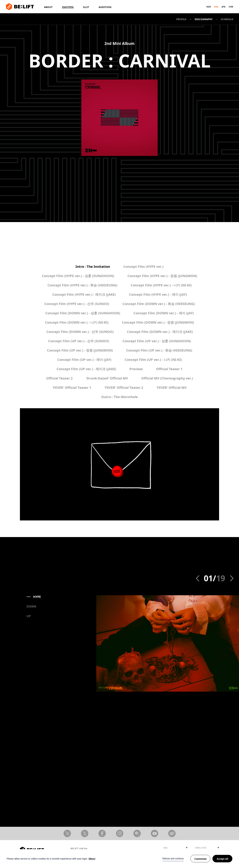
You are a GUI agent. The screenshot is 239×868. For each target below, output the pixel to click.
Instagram (120, 834)
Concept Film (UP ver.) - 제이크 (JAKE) (86, 369)
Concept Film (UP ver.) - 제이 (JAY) (84, 360)
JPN (224, 7)
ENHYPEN (68, 7)
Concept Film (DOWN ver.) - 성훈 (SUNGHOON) (83, 313)
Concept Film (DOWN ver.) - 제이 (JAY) (164, 313)
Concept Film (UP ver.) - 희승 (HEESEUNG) (159, 350)
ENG (216, 7)
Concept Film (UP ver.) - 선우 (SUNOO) (79, 341)
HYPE (37, 597)
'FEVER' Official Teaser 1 (72, 388)
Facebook (102, 834)
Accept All (222, 859)
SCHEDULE (227, 19)
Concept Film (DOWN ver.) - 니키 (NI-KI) (77, 322)
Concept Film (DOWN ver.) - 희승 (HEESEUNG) (159, 304)
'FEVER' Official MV (172, 388)
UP (29, 616)
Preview (136, 369)
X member (85, 834)
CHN (231, 7)
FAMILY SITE (201, 848)
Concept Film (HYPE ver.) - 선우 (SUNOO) (77, 304)
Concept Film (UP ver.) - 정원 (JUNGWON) (80, 350)
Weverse (137, 834)
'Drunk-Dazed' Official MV (107, 378)
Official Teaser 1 (169, 369)
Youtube (154, 834)
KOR (209, 7)
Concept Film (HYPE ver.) (143, 267)
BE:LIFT (20, 7)
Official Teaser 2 (59, 378)
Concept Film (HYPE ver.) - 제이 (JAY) (158, 294)
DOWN (31, 606)
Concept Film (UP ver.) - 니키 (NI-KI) (153, 360)
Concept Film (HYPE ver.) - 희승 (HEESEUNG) (82, 285)
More (92, 859)
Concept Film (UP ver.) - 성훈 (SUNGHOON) (157, 341)
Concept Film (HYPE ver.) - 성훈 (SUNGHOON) (78, 276)
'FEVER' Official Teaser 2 (124, 388)
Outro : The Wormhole (119, 397)
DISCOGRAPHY (204, 19)
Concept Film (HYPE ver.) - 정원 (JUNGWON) (162, 276)
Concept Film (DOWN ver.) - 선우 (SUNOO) (80, 332)
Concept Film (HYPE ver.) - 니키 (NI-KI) (161, 285)
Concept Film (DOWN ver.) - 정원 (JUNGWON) (158, 322)
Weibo (172, 834)
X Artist (67, 834)
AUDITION (105, 7)
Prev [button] (198, 578)
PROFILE (181, 19)
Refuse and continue (173, 859)
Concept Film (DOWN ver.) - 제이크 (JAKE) (160, 332)
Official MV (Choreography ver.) (167, 378)
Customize (200, 859)
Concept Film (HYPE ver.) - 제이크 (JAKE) (84, 294)
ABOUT (48, 7)
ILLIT (86, 7)
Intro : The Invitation (93, 267)
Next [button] (232, 578)
